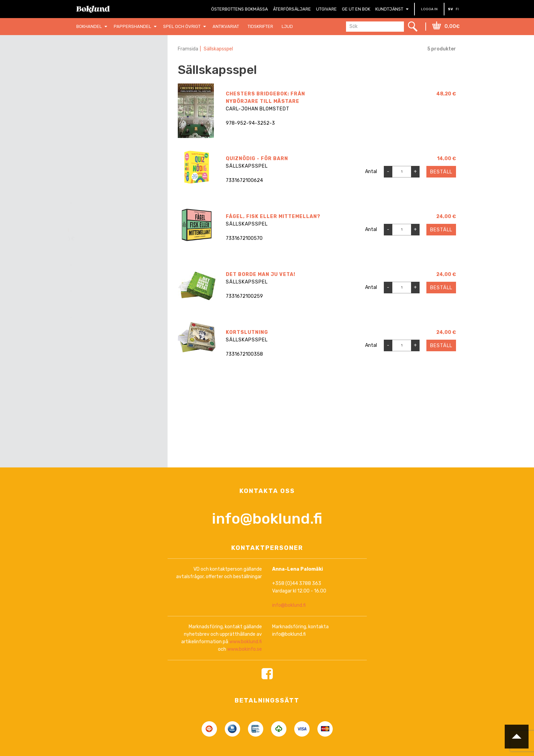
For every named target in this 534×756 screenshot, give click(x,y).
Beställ (441, 172)
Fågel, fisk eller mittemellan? (273, 217)
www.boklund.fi (246, 642)
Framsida (188, 49)
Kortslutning (247, 332)
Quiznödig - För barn (257, 159)
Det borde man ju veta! (261, 274)
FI (457, 9)
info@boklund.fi (267, 519)
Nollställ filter (122, 67)
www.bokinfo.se (245, 650)
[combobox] (118, 203)
